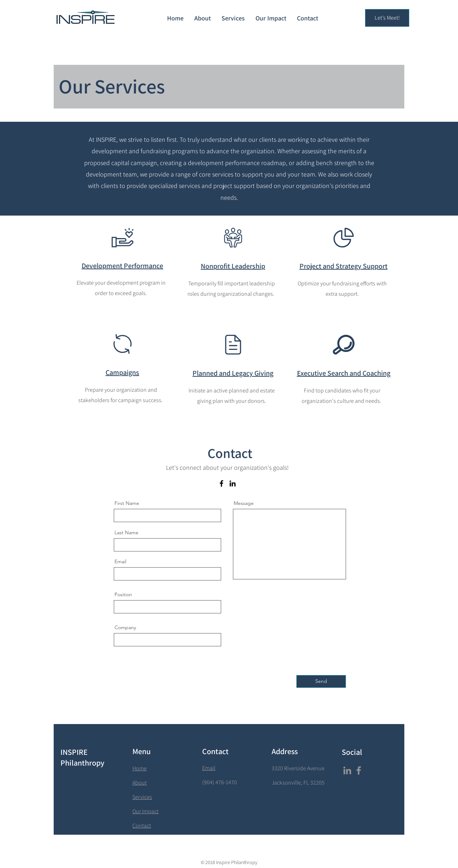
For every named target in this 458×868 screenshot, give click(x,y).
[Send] (321, 681)
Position (123, 594)
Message (244, 503)
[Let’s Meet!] (387, 18)
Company (125, 627)
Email (120, 561)
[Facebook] (221, 483)
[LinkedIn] (233, 483)
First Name (127, 503)
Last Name (126, 532)
